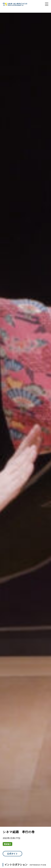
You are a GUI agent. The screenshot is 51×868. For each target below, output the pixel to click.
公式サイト (12, 854)
